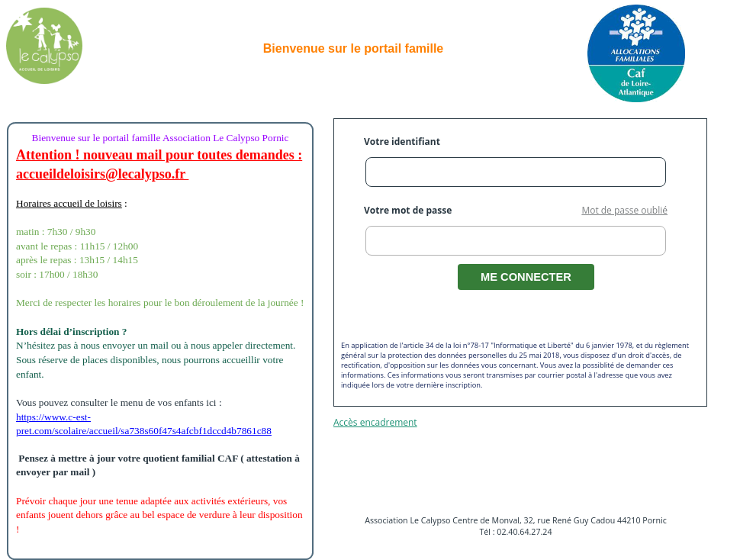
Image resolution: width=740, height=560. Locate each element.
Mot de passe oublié (624, 210)
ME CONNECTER (526, 277)
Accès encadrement (375, 422)
